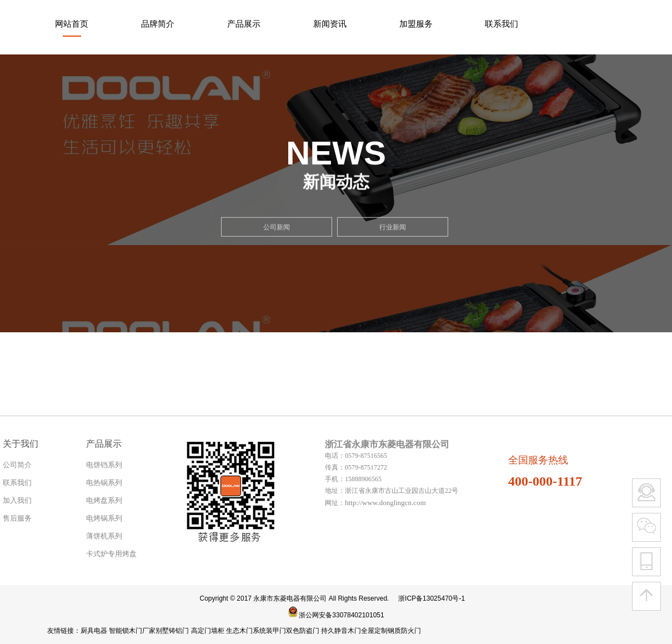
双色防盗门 (303, 631)
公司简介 (17, 465)
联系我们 (502, 24)
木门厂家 (142, 631)
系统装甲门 (269, 631)
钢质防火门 (404, 631)
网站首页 (72, 24)
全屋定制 (374, 631)
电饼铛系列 (104, 465)
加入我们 (17, 500)
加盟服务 (416, 24)
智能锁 (119, 631)
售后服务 (17, 518)
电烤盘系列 (104, 500)
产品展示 (244, 24)
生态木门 (239, 631)
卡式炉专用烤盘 (111, 554)
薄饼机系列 (104, 536)
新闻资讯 (330, 24)
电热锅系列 (104, 483)
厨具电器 (94, 631)
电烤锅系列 (104, 518)
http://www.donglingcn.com (385, 503)
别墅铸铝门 (172, 631)
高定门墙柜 (208, 631)
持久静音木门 (341, 631)
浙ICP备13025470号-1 (432, 598)
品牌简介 (158, 24)
